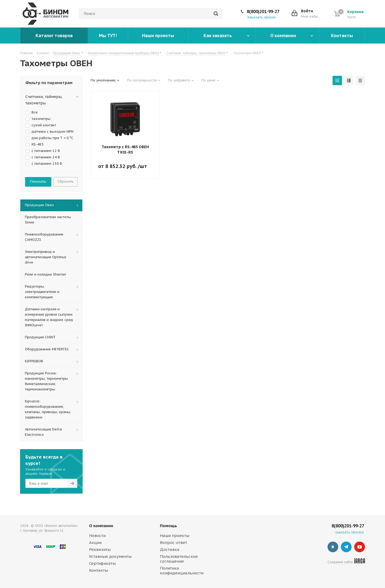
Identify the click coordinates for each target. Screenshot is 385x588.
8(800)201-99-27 (263, 11)
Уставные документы (110, 556)
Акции (95, 542)
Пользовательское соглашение (179, 559)
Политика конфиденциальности (182, 571)
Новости (97, 536)
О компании (101, 526)
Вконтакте (333, 547)
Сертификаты (102, 563)
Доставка (170, 549)
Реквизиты (100, 549)
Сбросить (66, 181)
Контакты (99, 570)
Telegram (346, 547)
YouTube (360, 547)
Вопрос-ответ (174, 542)
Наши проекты (175, 536)
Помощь (168, 526)
